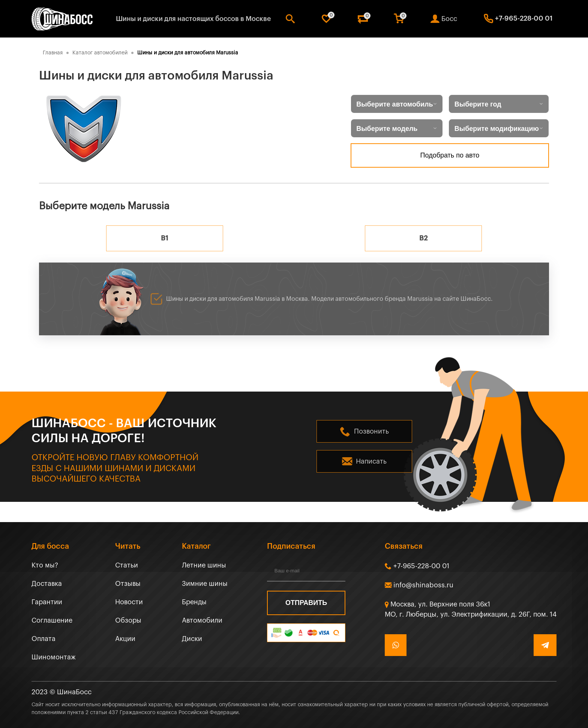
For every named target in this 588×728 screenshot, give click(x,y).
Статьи (127, 565)
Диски (192, 639)
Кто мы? (45, 565)
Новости (129, 602)
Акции (125, 639)
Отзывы (128, 584)
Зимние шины (205, 584)
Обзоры (128, 620)
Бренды (194, 602)
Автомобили (202, 620)
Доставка (47, 584)
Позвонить (371, 431)
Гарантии (47, 602)
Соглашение (52, 620)
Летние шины (204, 565)
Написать (371, 461)
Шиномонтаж (54, 657)
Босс (449, 19)
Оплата (43, 639)
